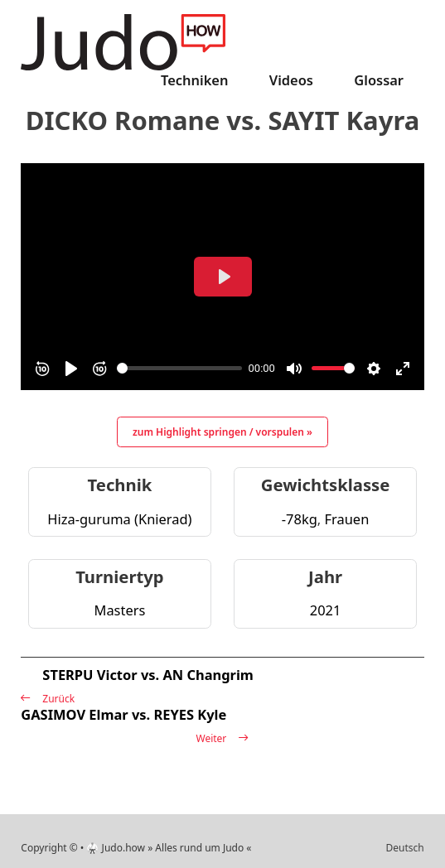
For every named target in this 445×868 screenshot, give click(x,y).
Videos (291, 80)
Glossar (379, 80)
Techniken (194, 80)
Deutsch (404, 848)
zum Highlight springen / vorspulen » (222, 432)
